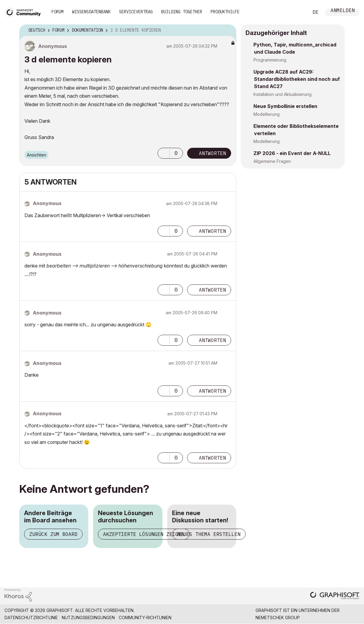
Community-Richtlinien (145, 618)
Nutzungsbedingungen (88, 618)
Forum (58, 12)
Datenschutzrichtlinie (31, 618)
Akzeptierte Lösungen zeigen (144, 534)
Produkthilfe (225, 12)
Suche (297, 12)
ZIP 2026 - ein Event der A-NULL (292, 153)
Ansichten (36, 155)
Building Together (182, 12)
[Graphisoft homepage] (335, 596)
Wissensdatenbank (91, 12)
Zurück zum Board (53, 534)
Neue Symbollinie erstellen (285, 106)
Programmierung (270, 60)
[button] (164, 153)
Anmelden (343, 11)
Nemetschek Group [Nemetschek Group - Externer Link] (278, 618)
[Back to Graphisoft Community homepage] (25, 12)
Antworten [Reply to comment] (212, 231)
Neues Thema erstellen (209, 534)
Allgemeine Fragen (272, 161)
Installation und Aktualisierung (282, 94)
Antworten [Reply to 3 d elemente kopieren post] (212, 153)
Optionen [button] (228, 30)
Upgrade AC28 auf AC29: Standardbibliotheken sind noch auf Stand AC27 (297, 79)
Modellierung (267, 114)
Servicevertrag (136, 12)
